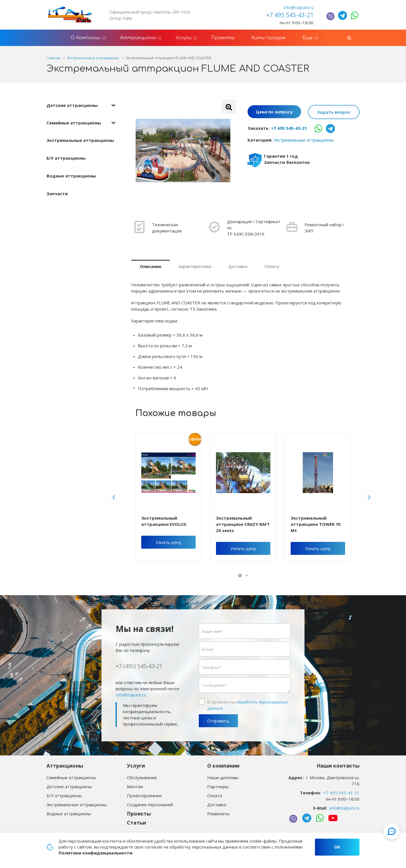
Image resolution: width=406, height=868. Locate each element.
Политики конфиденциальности (95, 853)
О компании (223, 766)
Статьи (136, 823)
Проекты (139, 814)
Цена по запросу (274, 112)
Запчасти (57, 194)
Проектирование (144, 796)
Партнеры (218, 786)
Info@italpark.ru (131, 695)
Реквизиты (218, 814)
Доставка (238, 266)
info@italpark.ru (299, 7)
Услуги (136, 766)
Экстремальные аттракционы (80, 140)
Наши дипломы (223, 777)
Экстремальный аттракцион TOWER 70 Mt (316, 524)
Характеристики (195, 266)
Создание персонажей (150, 805)
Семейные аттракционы (74, 123)
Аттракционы (65, 766)
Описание (151, 266)
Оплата (272, 266)
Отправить (218, 721)
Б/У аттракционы (66, 158)
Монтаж (135, 786)
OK (337, 847)
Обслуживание (142, 777)
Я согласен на (248, 705)
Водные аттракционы (71, 176)
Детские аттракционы (72, 105)
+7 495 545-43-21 (289, 128)
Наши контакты (338, 766)
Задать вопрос (334, 112)
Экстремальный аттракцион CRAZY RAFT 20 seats (243, 524)
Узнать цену (168, 542)
